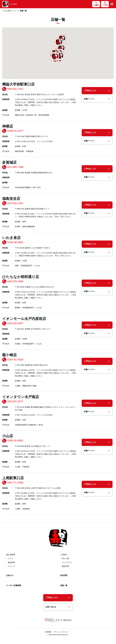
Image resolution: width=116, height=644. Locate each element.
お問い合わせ (58, 607)
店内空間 (64, 575)
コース (11, 558)
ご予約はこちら (97, 91)
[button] (55, 57)
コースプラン (67, 562)
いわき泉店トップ (9, 11)
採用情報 (48, 632)
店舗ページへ (97, 99)
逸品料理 (11, 562)
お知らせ (10, 575)
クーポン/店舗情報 (14, 585)
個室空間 (65, 566)
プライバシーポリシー (61, 632)
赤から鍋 (65, 558)
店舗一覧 (64, 585)
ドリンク (11, 566)
